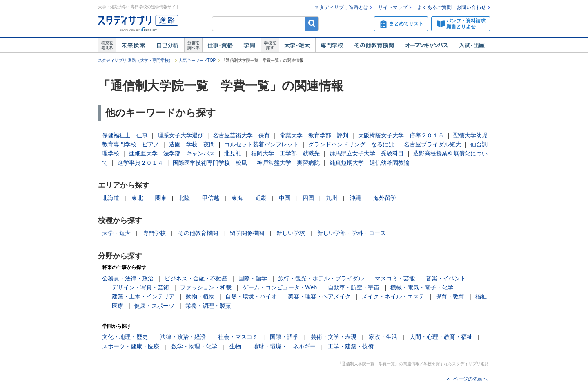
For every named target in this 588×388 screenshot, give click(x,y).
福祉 (481, 296)
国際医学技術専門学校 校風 (210, 163)
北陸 (184, 198)
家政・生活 (383, 337)
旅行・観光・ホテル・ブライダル (321, 278)
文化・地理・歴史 (125, 337)
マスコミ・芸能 (395, 278)
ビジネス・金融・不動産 (196, 278)
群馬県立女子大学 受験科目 (367, 153)
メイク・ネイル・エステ (393, 296)
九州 (332, 198)
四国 (308, 198)
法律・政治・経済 (183, 337)
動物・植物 (200, 296)
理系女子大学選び (180, 135)
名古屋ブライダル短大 (432, 144)
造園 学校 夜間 (192, 144)
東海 (237, 198)
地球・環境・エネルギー (284, 346)
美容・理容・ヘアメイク (319, 296)
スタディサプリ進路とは (341, 7)
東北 (137, 198)
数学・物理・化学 (194, 346)
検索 (312, 24)
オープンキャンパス (427, 45)
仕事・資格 (220, 45)
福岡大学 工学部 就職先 (285, 153)
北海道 (111, 198)
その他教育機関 (374, 45)
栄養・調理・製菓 (208, 306)
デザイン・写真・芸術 (140, 287)
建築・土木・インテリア (143, 296)
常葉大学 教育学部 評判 (314, 135)
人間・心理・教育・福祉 (441, 337)
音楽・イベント (446, 278)
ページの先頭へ (470, 379)
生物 (235, 346)
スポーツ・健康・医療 (131, 346)
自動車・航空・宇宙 (354, 287)
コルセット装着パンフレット (261, 144)
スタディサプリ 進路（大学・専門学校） (135, 60)
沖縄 (355, 198)
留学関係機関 (247, 233)
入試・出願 (472, 45)
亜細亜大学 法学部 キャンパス (172, 153)
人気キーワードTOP (197, 60)
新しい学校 (291, 233)
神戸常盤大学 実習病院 (288, 163)
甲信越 (211, 198)
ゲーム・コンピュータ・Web (280, 287)
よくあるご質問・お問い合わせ (452, 7)
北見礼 (233, 153)
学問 (249, 45)
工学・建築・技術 (351, 346)
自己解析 (167, 45)
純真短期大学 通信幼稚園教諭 (370, 163)
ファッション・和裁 (206, 287)
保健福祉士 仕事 (125, 135)
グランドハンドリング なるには (351, 144)
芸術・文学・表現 (334, 337)
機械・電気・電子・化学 (422, 287)
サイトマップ (393, 7)
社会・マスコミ (238, 337)
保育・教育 (450, 296)
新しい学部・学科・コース (352, 233)
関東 (161, 198)
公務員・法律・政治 (128, 278)
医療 (118, 306)
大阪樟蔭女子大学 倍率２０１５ (401, 135)
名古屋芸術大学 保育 (241, 135)
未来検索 (133, 45)
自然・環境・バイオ (251, 296)
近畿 (261, 198)
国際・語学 (253, 278)
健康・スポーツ (154, 306)
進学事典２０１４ (140, 163)
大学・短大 (297, 45)
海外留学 (385, 198)
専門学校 (332, 45)
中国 (285, 198)
